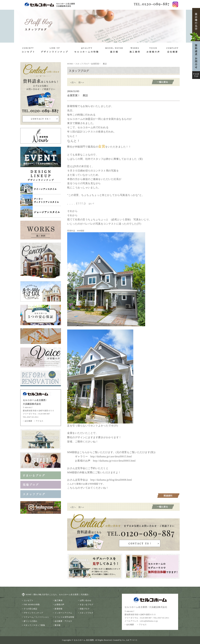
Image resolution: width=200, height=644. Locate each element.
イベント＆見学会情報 (64, 617)
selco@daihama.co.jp (149, 621)
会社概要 (28, 421)
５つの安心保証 (30, 609)
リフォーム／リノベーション (36, 617)
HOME (70, 64)
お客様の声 (59, 605)
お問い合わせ (86, 600)
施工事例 (58, 600)
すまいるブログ (87, 605)
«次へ (73, 82)
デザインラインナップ (33, 613)
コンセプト (29, 600)
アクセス (40, 421)
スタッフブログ (82, 64)
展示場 (57, 625)
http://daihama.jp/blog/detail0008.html (111, 480)
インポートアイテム (63, 613)
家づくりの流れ (30, 621)
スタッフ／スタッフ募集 (34, 625)
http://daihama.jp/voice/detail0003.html (114, 461)
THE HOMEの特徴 (32, 605)
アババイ (133, 640)
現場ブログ (85, 609)
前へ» (81, 82)
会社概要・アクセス (63, 621)
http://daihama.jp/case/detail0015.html (111, 456)
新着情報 (58, 609)
